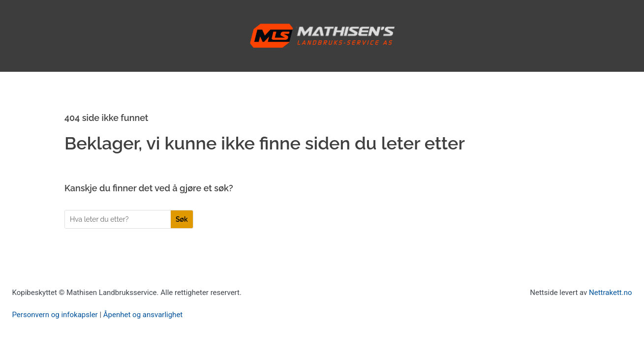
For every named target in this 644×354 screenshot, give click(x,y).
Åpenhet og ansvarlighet (143, 315)
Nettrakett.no (610, 293)
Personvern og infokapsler (55, 315)
